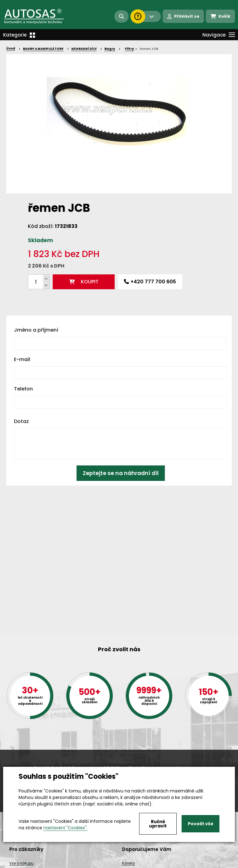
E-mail (22, 359)
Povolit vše (201, 824)
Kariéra (128, 863)
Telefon (23, 389)
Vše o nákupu (22, 863)
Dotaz (21, 421)
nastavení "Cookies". (65, 828)
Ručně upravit (158, 824)
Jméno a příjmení (36, 330)
